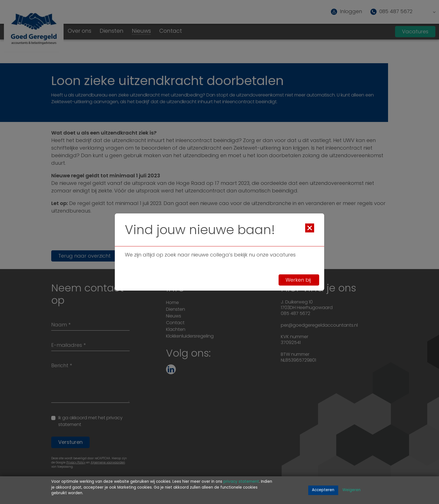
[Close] (310, 228)
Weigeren (352, 490)
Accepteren (323, 490)
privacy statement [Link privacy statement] (241, 482)
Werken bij (299, 280)
